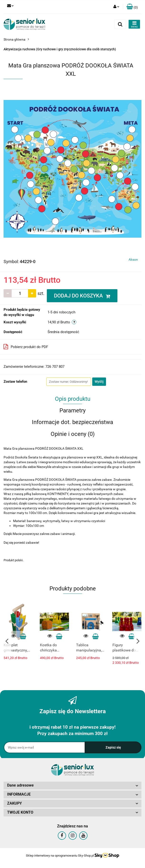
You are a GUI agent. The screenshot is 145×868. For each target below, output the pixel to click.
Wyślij (99, 382)
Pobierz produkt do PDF (26, 347)
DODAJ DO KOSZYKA (82, 296)
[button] (132, 7)
